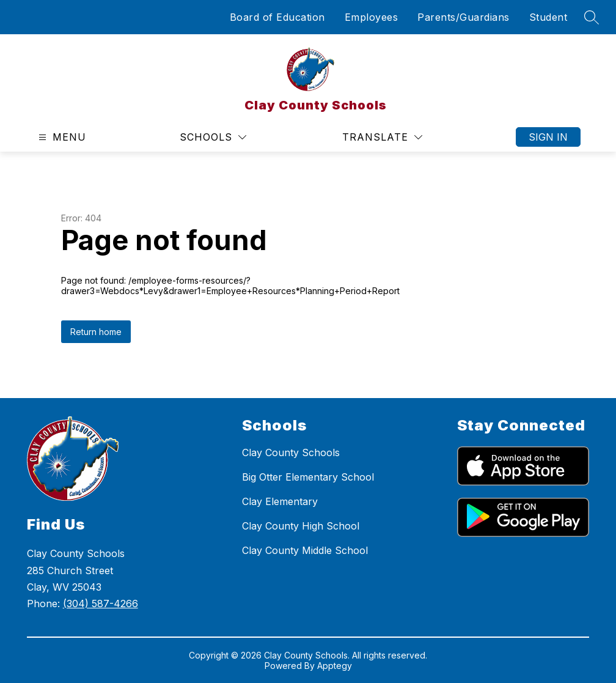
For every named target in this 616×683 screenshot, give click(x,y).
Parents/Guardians (464, 17)
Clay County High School (301, 526)
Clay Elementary (280, 501)
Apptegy (335, 666)
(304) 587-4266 (101, 604)
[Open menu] (61, 137)
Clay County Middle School (305, 550)
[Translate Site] (382, 137)
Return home (96, 332)
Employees (372, 17)
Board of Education (277, 17)
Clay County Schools (291, 452)
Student (548, 17)
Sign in (548, 137)
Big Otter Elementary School (308, 477)
